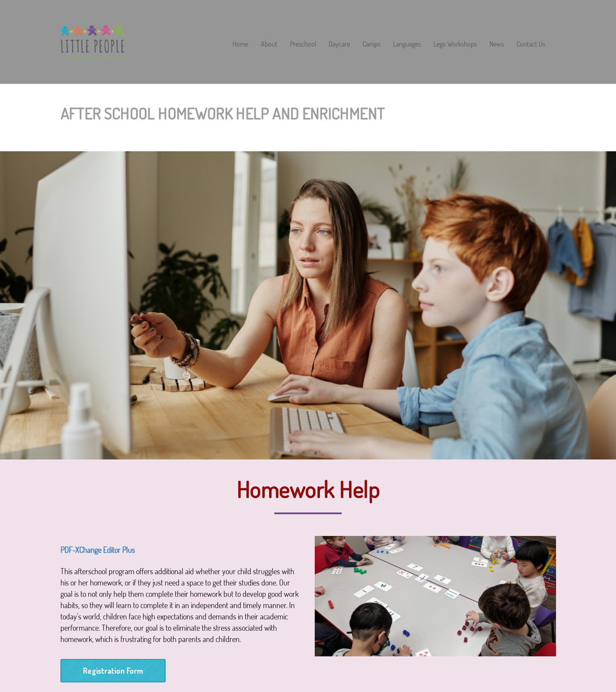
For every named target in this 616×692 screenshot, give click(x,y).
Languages (407, 44)
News (497, 44)
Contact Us (531, 44)
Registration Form (113, 671)
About (269, 44)
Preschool (303, 44)
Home (240, 44)
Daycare (339, 44)
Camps (371, 44)
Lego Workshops (455, 44)
